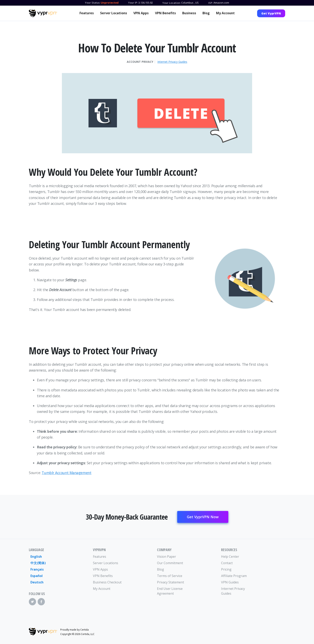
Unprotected (110, 3)
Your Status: (93, 3)
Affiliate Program (234, 576)
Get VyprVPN (271, 13)
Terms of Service (170, 576)
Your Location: (172, 3)
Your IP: (133, 3)
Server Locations (114, 13)
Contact (227, 563)
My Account (225, 13)
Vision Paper (167, 557)
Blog (206, 13)
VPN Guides (230, 582)
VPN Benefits (165, 13)
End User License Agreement (170, 591)
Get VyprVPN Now (203, 517)
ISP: (211, 3)
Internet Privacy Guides (172, 62)
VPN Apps (141, 13)
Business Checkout (107, 582)
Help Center (230, 557)
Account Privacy (140, 62)
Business (189, 13)
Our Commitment (170, 563)
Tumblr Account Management (66, 473)
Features (87, 13)
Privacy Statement (171, 582)
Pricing (226, 569)
